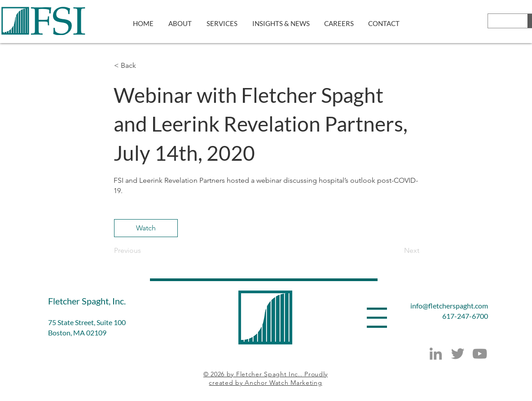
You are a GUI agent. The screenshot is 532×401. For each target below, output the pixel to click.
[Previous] (144, 251)
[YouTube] (480, 354)
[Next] (397, 251)
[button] (144, 66)
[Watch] (146, 228)
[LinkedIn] (436, 354)
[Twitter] (458, 354)
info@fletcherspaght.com (449, 306)
